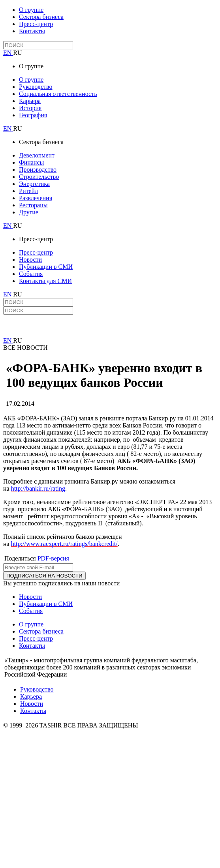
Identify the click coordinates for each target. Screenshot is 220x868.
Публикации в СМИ (46, 267)
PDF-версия (53, 558)
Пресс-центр (36, 24)
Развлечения (36, 198)
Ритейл (28, 191)
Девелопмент (37, 155)
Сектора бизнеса (41, 17)
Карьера (30, 101)
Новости (30, 260)
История (30, 108)
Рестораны (33, 205)
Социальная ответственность (58, 94)
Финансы (31, 162)
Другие (29, 212)
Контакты (32, 31)
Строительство (39, 177)
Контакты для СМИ (45, 281)
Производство (38, 170)
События (31, 274)
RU (17, 53)
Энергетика (34, 184)
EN (8, 53)
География (33, 115)
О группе (31, 10)
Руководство (36, 87)
